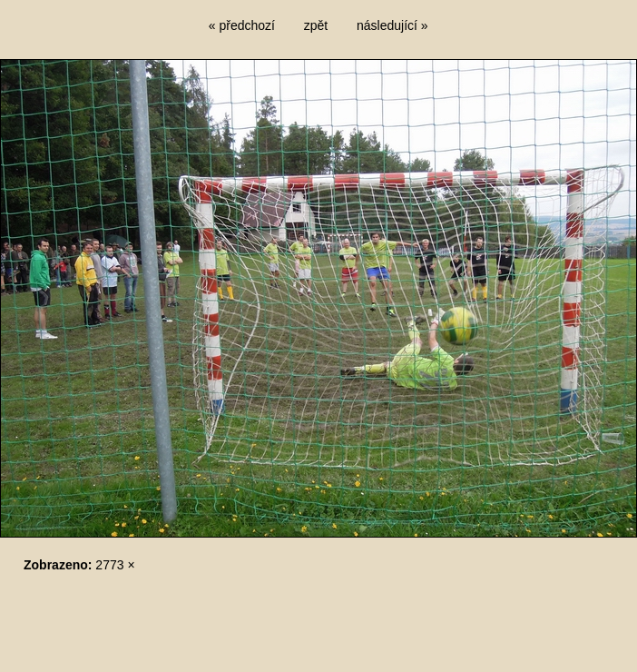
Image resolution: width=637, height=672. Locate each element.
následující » (392, 25)
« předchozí (242, 25)
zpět (316, 25)
